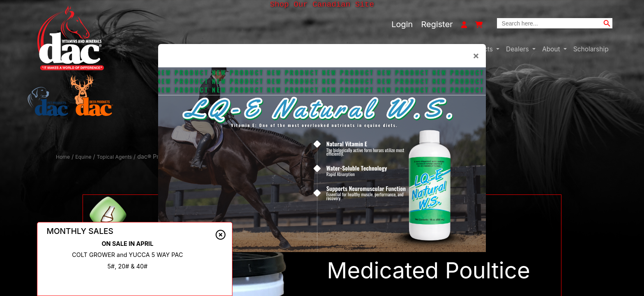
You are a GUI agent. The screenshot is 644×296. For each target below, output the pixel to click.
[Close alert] (221, 237)
